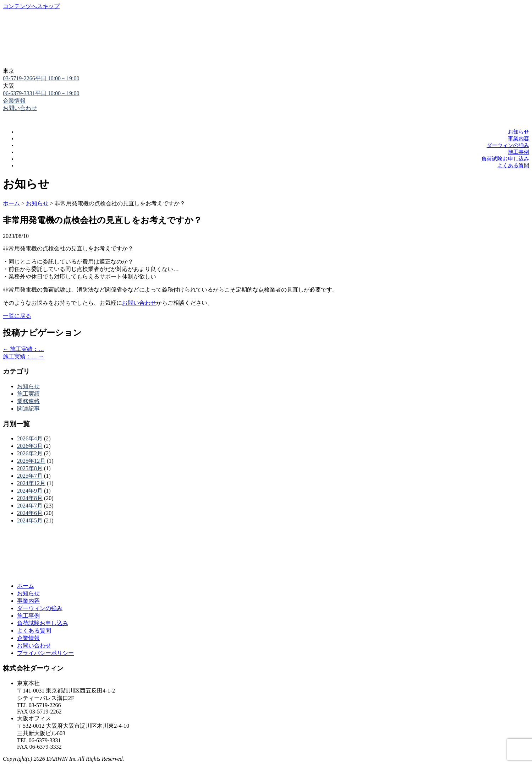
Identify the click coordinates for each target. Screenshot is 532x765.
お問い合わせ (139, 303)
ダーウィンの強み (508, 145)
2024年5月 (30, 520)
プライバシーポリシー (45, 653)
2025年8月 (30, 468)
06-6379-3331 (41, 93)
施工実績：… (23, 349)
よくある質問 (513, 166)
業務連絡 (28, 401)
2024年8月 (30, 498)
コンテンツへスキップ (31, 6)
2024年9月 (30, 491)
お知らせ (519, 132)
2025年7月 (30, 476)
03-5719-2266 (41, 78)
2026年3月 (30, 446)
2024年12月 (31, 483)
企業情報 (14, 101)
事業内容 (519, 139)
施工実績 (28, 394)
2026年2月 (30, 453)
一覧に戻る (17, 316)
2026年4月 (30, 438)
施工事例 (519, 152)
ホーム (26, 586)
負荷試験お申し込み (505, 159)
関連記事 (28, 409)
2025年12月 (31, 461)
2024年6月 (30, 513)
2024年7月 (30, 506)
